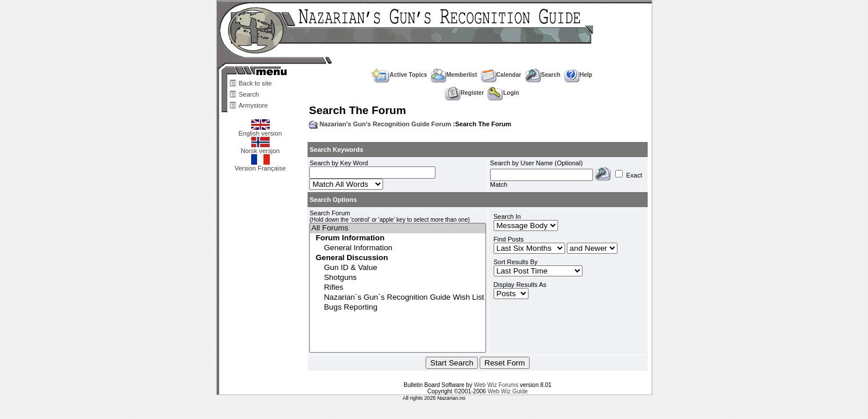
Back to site (256, 83)
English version (260, 130)
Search (249, 94)
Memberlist (454, 75)
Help (578, 75)
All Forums (397, 228)
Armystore (253, 105)
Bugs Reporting (397, 308)
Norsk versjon (260, 148)
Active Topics (399, 75)
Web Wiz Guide (508, 391)
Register (464, 93)
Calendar (501, 75)
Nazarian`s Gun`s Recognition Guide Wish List (397, 298)
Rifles (397, 288)
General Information (397, 248)
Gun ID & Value (397, 268)
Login (503, 93)
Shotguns (397, 278)
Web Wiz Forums (496, 385)
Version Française (260, 165)
